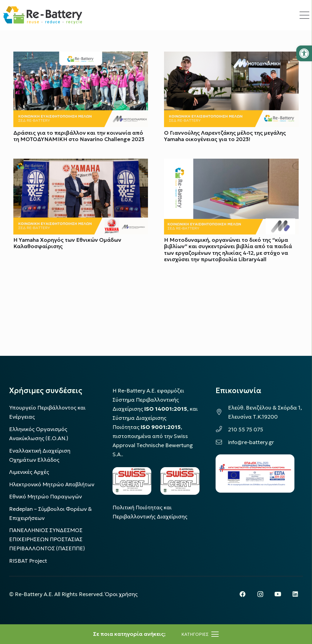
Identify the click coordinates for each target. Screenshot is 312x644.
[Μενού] (200, 634)
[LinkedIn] (295, 594)
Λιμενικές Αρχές (29, 472)
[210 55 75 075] (222, 430)
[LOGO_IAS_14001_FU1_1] (132, 481)
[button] (304, 53)
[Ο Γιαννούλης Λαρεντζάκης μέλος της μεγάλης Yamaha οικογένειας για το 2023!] (231, 56)
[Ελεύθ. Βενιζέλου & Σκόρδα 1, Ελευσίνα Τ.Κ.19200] (222, 412)
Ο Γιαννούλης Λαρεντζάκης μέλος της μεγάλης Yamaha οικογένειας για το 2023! (225, 136)
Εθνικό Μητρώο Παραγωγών (45, 497)
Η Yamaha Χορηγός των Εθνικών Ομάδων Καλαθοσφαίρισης (67, 243)
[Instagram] (260, 594)
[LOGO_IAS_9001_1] (180, 481)
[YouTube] (278, 594)
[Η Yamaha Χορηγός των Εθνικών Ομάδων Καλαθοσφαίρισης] (81, 164)
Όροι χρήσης (121, 594)
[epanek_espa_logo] (255, 474)
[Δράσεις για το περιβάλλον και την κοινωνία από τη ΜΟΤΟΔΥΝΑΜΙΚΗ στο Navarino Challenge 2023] (81, 56)
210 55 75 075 (246, 430)
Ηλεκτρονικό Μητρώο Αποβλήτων (52, 484)
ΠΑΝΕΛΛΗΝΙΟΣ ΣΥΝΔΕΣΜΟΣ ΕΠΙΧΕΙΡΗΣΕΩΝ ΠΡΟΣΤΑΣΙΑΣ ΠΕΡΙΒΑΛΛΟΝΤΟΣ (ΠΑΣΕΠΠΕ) (47, 539)
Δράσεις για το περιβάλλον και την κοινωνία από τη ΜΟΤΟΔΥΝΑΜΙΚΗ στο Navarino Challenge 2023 (79, 136)
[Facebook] (243, 594)
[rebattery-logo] (43, 15)
